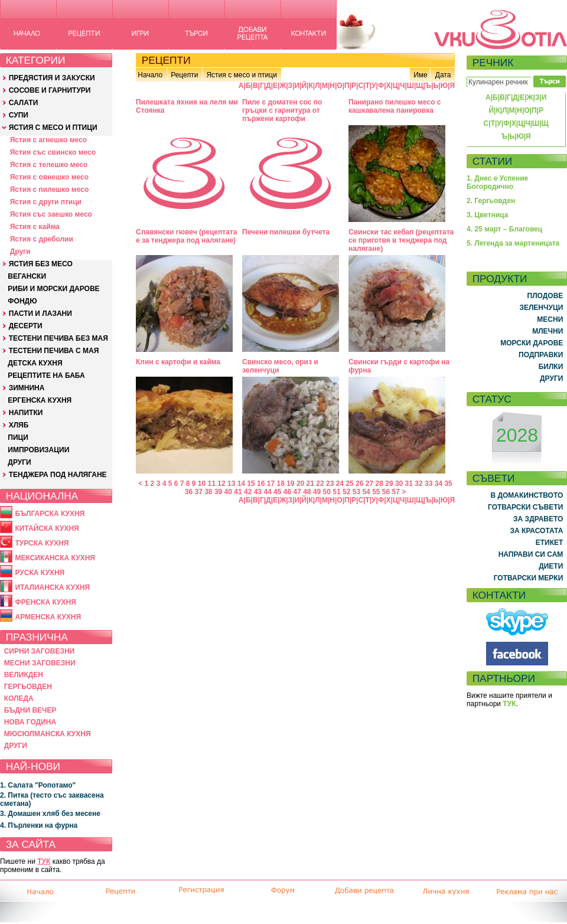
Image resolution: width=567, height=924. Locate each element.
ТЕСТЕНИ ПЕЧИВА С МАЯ (54, 351)
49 (317, 492)
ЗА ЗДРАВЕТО (538, 519)
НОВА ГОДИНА (30, 722)
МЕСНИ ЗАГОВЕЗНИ (40, 663)
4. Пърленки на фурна (39, 825)
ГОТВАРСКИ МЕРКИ (529, 578)
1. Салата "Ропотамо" (38, 785)
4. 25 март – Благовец (504, 229)
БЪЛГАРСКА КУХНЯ (50, 514)
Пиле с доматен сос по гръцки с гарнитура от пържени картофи (282, 110)
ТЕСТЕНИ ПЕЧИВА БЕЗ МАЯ (58, 338)
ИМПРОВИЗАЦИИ (38, 450)
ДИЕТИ (551, 566)
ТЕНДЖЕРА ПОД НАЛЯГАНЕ (58, 475)
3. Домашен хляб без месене (50, 814)
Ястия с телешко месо (49, 165)
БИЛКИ (551, 367)
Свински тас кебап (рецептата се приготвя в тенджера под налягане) (401, 240)
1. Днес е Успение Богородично (497, 182)
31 (409, 484)
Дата (443, 75)
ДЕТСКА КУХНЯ (35, 363)
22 (320, 484)
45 (277, 492)
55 (376, 492)
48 (307, 492)
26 (359, 484)
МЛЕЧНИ (548, 331)
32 (418, 484)
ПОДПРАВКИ (541, 355)
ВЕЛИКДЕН (24, 675)
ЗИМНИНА (27, 388)
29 (389, 484)
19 (290, 484)
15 (251, 484)
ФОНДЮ (22, 301)
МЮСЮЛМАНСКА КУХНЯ (48, 734)
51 (336, 492)
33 (428, 484)
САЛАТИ (24, 103)
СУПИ (19, 115)
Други (20, 252)
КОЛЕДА (19, 698)
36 (189, 492)
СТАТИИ (493, 161)
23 (330, 484)
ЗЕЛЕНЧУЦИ (541, 308)
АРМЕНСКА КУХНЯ (48, 617)
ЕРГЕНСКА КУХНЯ (40, 400)
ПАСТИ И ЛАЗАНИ (40, 314)
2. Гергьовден (491, 201)
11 (212, 484)
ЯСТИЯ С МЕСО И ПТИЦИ (53, 128)
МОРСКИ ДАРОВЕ (532, 343)
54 (366, 492)
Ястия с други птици (46, 202)
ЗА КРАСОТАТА (537, 531)
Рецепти (184, 75)
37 (198, 492)
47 (297, 492)
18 (280, 484)
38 (208, 492)
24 (340, 484)
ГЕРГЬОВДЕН (28, 687)
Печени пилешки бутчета (286, 232)
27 (369, 484)
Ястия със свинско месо (53, 152)
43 (258, 492)
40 (228, 492)
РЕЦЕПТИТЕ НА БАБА (46, 376)
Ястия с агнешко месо (48, 140)
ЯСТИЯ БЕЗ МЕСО (41, 264)
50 (327, 492)
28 (379, 484)
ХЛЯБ (19, 425)
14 (241, 484)
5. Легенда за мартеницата (513, 243)
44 (267, 492)
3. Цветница (488, 215)
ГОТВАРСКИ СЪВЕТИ (525, 507)
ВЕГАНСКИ (27, 276)
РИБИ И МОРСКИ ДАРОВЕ (53, 289)
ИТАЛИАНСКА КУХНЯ (52, 587)
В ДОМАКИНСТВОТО (527, 495)
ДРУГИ (19, 462)
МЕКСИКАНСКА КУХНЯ (55, 558)
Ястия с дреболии (42, 239)
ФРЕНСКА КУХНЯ (45, 602)
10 (202, 484)
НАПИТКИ (26, 413)
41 (238, 492)
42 (248, 492)
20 (300, 484)
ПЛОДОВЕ (545, 296)
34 (439, 484)
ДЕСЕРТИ (26, 326)
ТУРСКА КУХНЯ (42, 543)
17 (271, 484)
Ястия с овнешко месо (49, 177)
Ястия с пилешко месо (50, 190)
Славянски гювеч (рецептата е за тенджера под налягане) (186, 236)
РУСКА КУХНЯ (40, 573)
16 (261, 484)
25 (349, 484)
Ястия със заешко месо (51, 214)
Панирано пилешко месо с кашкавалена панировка (395, 106)
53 (356, 492)
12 (221, 484)
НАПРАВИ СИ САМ (531, 554)
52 (346, 492)
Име (421, 75)
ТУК (44, 861)
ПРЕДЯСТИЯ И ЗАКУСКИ (52, 78)
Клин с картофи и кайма (178, 362)
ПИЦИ (18, 437)
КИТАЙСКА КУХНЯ (47, 528)
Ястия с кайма (35, 227)
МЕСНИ (550, 319)
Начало (150, 75)
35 (448, 484)
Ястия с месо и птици (241, 75)
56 (386, 492)
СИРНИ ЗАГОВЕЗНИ (40, 651)
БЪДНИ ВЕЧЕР (30, 710)
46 (287, 492)
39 (218, 492)
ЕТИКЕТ (550, 543)
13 (231, 484)
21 (310, 484)
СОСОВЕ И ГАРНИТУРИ (50, 90)
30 (399, 484)
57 (396, 492)
